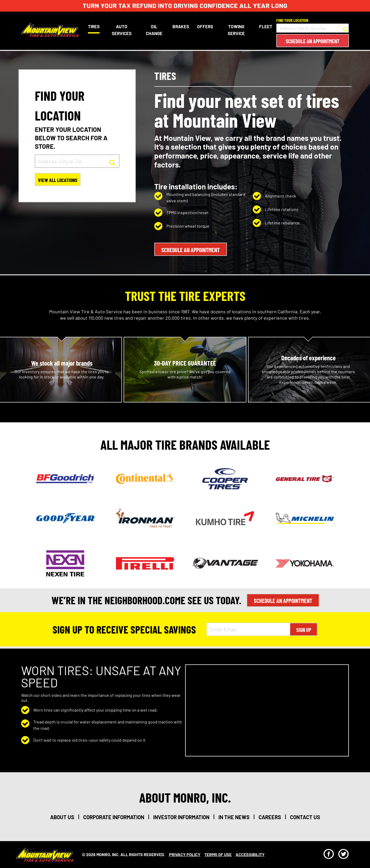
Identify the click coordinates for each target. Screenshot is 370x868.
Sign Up (304, 630)
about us (62, 817)
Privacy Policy (185, 854)
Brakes (181, 26)
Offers (205, 26)
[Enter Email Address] (248, 629)
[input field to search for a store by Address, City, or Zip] (77, 161)
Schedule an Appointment (313, 41)
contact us (305, 817)
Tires (94, 26)
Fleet (266, 26)
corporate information (114, 817)
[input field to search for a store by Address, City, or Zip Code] (313, 28)
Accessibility (250, 854)
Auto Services (121, 30)
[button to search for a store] (345, 28)
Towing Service (236, 30)
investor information (181, 817)
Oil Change (154, 30)
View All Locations (58, 180)
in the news (234, 817)
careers (270, 817)
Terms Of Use (218, 854)
